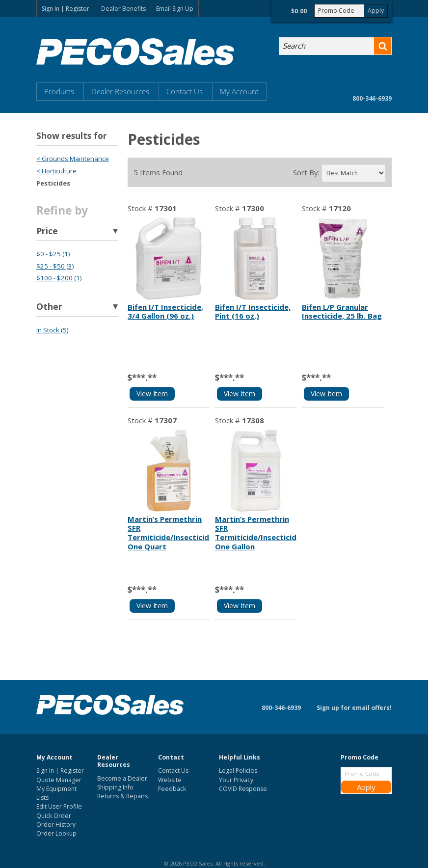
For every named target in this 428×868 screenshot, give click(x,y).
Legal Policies (238, 771)
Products (59, 91)
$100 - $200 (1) (59, 278)
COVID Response (243, 789)
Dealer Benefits (123, 9)
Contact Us (185, 91)
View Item (152, 393)
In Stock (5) (52, 330)
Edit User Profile (59, 806)
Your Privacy (236, 780)
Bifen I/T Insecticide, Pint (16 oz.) (253, 312)
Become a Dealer (122, 778)
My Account (239, 91)
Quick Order (54, 816)
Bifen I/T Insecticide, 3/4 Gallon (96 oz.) (165, 312)
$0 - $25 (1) (53, 254)
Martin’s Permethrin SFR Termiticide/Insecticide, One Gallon (259, 533)
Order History (56, 825)
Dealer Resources (120, 91)
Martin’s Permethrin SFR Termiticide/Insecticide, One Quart (172, 533)
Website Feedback (172, 784)
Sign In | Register (66, 9)
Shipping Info (115, 787)
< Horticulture (56, 171)
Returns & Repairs (122, 796)
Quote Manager (59, 780)
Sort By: (306, 173)
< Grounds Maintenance (73, 159)
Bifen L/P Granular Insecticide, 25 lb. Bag (342, 312)
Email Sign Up (175, 9)
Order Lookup (56, 833)
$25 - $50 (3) (55, 266)
